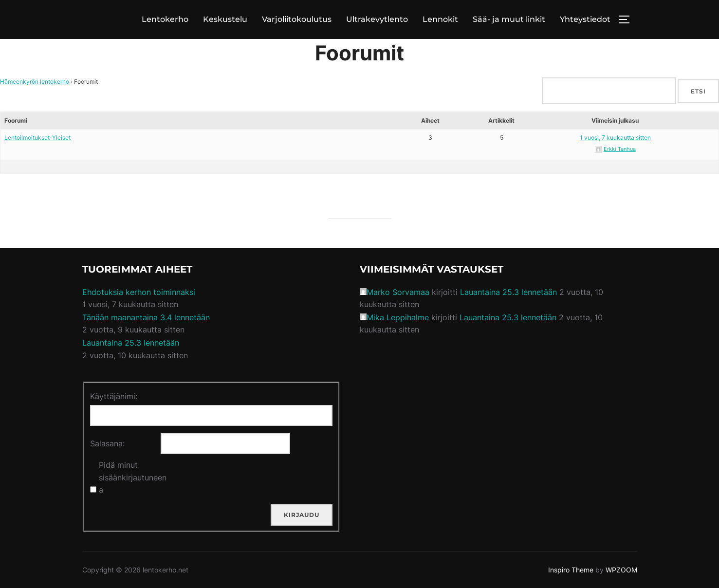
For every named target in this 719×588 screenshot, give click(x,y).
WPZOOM (621, 570)
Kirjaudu (302, 515)
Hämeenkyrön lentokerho (35, 82)
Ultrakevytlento (377, 19)
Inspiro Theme (571, 570)
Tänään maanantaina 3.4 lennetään (146, 317)
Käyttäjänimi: (114, 396)
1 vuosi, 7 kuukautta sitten (615, 138)
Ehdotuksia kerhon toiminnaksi (139, 292)
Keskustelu (225, 19)
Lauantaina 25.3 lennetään (131, 343)
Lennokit (440, 19)
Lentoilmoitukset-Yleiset (37, 138)
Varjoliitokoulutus (297, 19)
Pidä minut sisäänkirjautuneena (133, 477)
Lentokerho (165, 19)
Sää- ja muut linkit (509, 19)
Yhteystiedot (585, 19)
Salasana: (107, 443)
